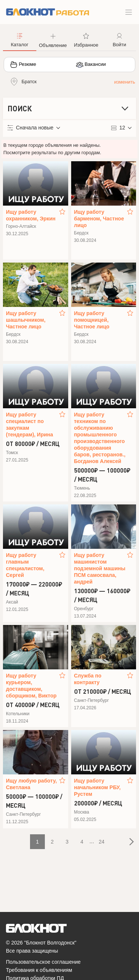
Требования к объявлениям (39, 970)
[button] (53, 40)
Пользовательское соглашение (43, 962)
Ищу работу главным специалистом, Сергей (25, 565)
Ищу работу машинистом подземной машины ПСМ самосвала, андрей (100, 568)
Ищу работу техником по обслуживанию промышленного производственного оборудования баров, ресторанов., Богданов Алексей (100, 438)
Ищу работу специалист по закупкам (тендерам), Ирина (29, 425)
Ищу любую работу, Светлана (31, 784)
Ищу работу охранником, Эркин (31, 215)
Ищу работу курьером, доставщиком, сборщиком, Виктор (31, 686)
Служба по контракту (88, 679)
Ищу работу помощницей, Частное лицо (92, 320)
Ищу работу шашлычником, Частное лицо (26, 320)
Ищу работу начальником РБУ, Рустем (97, 787)
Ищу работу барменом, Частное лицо (99, 219)
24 (102, 842)
